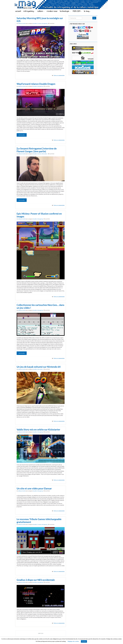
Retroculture (45, 154)
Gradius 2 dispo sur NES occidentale (36, 580)
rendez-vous (52, 11)
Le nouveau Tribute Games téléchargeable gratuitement (39, 521)
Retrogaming (45, 23)
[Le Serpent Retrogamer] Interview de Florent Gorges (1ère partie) (37, 150)
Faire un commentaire (59, 75)
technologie (65, 11)
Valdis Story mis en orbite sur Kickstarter (38, 429)
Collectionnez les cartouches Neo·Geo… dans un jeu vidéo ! (40, 306)
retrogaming (29, 11)
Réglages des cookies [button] (73, 641)
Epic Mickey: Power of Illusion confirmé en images (39, 215)
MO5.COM (77, 11)
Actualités (35, 23)
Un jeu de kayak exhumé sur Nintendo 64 (39, 367)
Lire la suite (22, 135)
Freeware (40, 23)
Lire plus (41, 633)
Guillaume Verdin (22, 23)
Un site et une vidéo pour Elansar (34, 488)
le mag (87, 11)
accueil (18, 11)
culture (41, 11)
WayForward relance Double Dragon (36, 84)
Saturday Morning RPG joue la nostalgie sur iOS (40, 20)
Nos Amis (40, 154)
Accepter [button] (84, 641)
